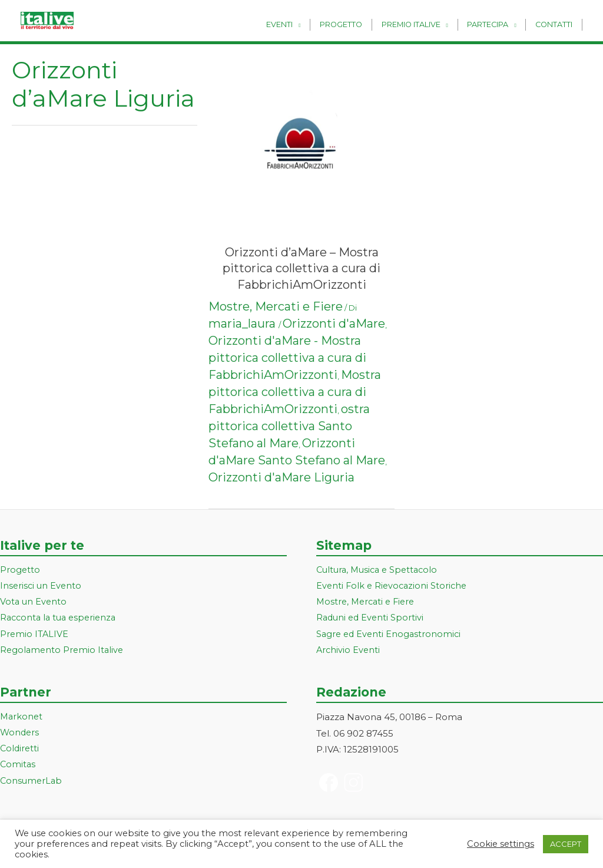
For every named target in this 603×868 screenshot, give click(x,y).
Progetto (353, 24)
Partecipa (493, 24)
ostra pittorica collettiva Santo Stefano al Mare (289, 426)
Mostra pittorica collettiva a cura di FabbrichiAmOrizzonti (295, 392)
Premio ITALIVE (35, 636)
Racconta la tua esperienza (61, 619)
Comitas (18, 768)
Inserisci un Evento (42, 587)
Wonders (20, 735)
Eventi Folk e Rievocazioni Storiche (394, 587)
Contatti (556, 24)
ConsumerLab (32, 785)
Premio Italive (420, 24)
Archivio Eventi (349, 652)
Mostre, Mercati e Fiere (276, 306)
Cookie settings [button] (501, 844)
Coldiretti (20, 752)
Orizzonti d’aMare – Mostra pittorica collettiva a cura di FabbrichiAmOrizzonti (301, 268)
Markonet (22, 719)
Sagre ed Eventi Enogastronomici (390, 636)
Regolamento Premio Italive (63, 652)
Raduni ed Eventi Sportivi (372, 619)
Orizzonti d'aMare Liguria (281, 477)
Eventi (295, 24)
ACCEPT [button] (566, 844)
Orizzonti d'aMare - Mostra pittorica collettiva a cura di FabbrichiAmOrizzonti (287, 358)
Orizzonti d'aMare (334, 324)
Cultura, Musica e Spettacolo (380, 570)
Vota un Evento (34, 603)
